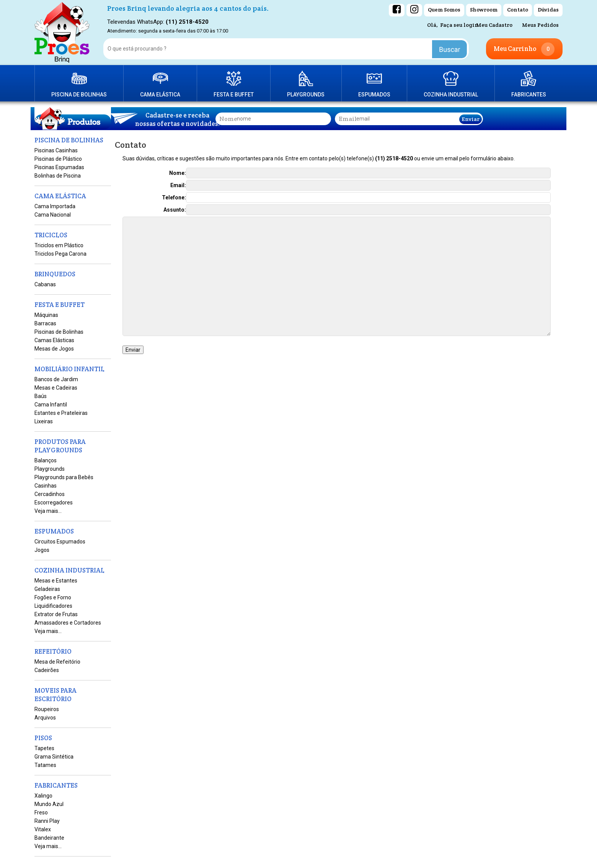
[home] (62, 33)
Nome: (178, 173)
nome (228, 119)
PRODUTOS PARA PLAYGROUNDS (306, 83)
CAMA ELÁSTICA (160, 95)
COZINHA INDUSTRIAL (451, 95)
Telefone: (174, 197)
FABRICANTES (529, 95)
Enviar (471, 119)
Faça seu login (459, 25)
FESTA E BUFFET (234, 95)
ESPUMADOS (374, 95)
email (348, 119)
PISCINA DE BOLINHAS (79, 95)
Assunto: (175, 210)
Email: (178, 185)
